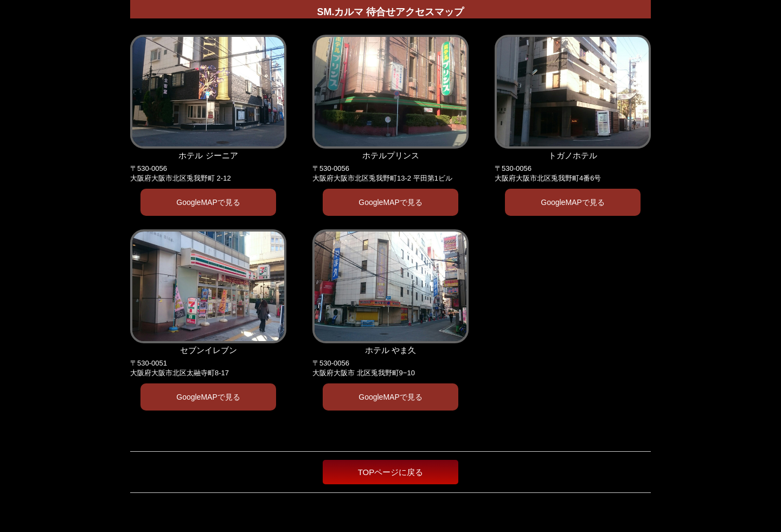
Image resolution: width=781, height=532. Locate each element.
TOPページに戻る (391, 472)
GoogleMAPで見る (208, 202)
